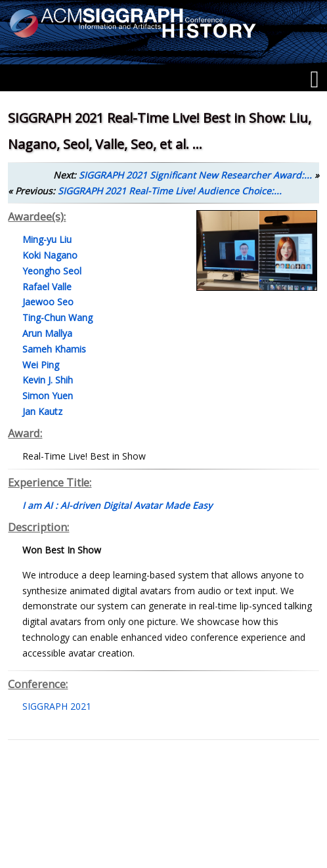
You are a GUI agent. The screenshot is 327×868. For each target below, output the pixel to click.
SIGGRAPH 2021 (57, 706)
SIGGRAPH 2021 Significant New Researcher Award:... (195, 175)
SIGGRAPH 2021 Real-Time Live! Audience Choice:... (170, 191)
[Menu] (314, 79)
